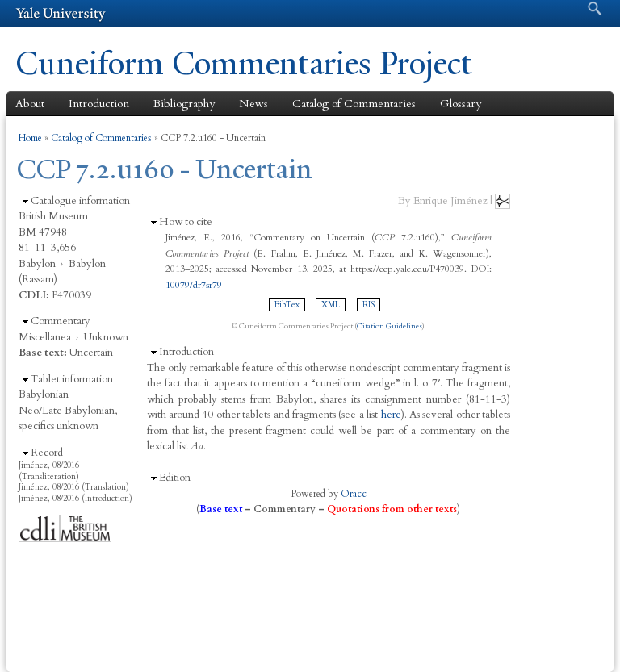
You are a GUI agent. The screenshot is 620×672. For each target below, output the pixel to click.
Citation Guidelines (390, 326)
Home (30, 138)
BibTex (287, 305)
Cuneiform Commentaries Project (244, 63)
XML (331, 305)
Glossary (461, 104)
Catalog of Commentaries (354, 104)
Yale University (61, 14)
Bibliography (184, 104)
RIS (369, 305)
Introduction (99, 104)
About (30, 104)
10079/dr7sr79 (194, 285)
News (253, 104)
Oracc (354, 494)
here (391, 415)
